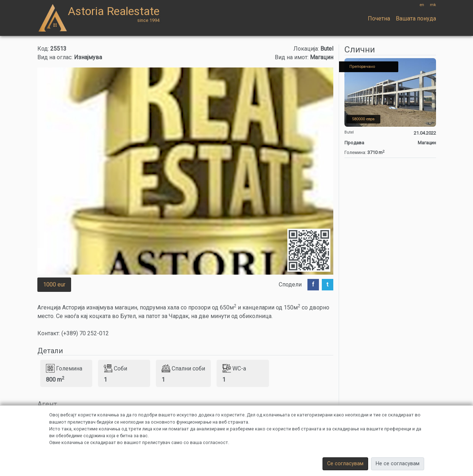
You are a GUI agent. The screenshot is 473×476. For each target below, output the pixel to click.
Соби (115, 368)
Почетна (379, 18)
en (422, 5)
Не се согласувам (398, 464)
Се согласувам (345, 464)
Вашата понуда (416, 18)
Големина (64, 368)
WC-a (234, 368)
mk (433, 5)
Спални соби (183, 368)
